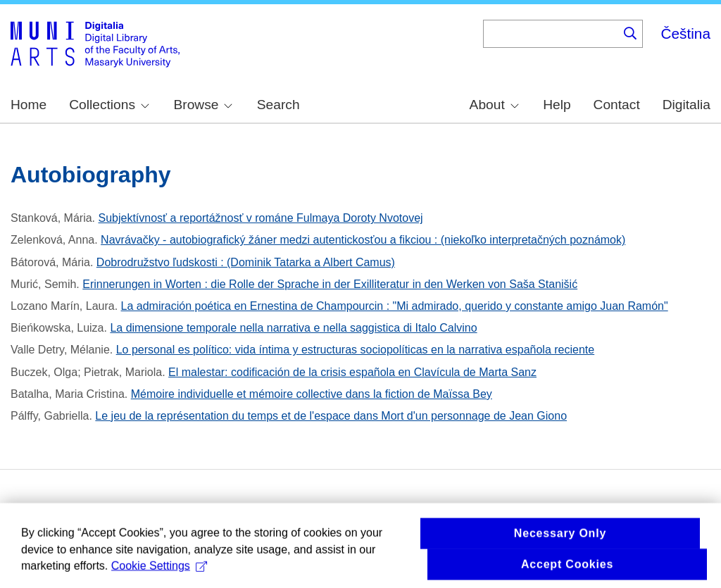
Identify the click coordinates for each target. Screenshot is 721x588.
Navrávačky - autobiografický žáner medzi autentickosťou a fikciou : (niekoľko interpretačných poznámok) (363, 240)
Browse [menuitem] (203, 105)
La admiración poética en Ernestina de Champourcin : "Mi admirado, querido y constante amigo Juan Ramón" (395, 306)
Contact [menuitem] (617, 105)
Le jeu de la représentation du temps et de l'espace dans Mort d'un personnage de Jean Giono (331, 416)
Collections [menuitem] (109, 105)
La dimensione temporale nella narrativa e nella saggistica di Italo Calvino (293, 328)
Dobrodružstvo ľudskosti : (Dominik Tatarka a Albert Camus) (246, 262)
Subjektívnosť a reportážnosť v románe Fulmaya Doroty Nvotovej (261, 218)
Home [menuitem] (29, 105)
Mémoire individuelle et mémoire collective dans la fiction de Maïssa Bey (312, 394)
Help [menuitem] (557, 105)
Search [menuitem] (278, 105)
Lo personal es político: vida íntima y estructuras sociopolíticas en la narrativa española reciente (355, 350)
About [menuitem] (494, 105)
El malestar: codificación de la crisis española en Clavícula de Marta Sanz (352, 372)
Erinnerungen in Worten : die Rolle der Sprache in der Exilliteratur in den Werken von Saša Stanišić (330, 284)
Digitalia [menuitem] (686, 105)
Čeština (685, 33)
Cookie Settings (159, 571)
